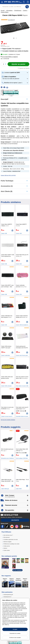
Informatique (9, 10)
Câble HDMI (19, 489)
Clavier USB (4, 233)
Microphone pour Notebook (7, 458)
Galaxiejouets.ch (7, 597)
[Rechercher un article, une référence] (15, 7)
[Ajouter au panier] (18, 64)
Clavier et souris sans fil (7, 416)
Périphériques (18, 10)
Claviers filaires (5, 12)
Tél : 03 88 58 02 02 (10, 497)
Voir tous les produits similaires (8, 420)
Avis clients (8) (7, 191)
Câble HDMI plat (5, 489)
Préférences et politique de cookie (11, 544)
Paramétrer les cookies (15, 633)
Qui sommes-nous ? (8, 535)
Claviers (25, 10)
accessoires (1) (7, 186)
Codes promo (7, 546)
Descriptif (4, 99)
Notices (5, 548)
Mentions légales (8, 542)
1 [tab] (14, 38)
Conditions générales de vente (11, 540)
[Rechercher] (27, 7)
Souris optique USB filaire (22, 458)
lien (16, 612)
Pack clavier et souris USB (22, 386)
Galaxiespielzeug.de (8, 595)
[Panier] (28, 2)
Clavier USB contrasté (6, 386)
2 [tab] (16, 38)
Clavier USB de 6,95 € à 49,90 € (8, 175)
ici (8, 625)
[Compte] (24, 2)
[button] (10, 57)
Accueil (3, 10)
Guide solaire (7, 550)
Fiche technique (7, 181)
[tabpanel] (15, 28)
